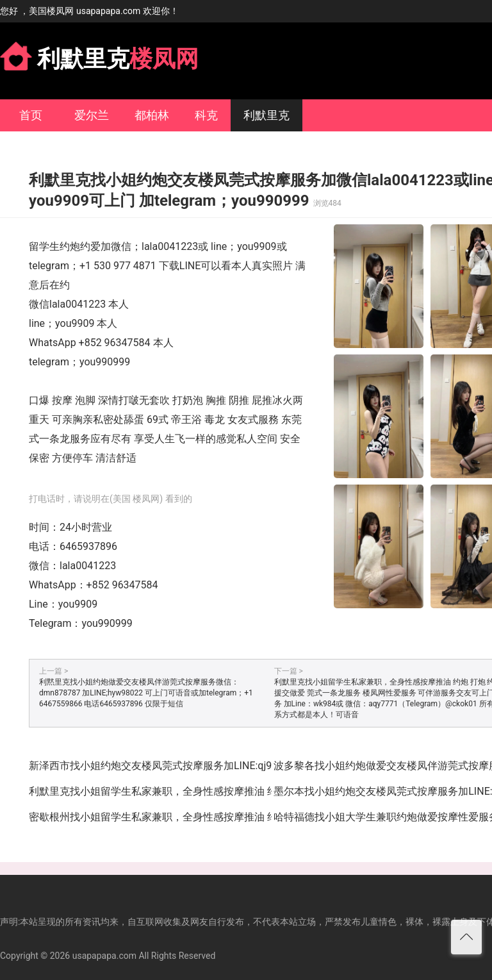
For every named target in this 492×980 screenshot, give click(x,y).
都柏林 (152, 115)
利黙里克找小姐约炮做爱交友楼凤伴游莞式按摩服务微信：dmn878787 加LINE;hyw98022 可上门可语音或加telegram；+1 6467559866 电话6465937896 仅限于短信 (146, 693)
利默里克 (266, 115)
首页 (31, 115)
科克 (206, 115)
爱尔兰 (92, 115)
